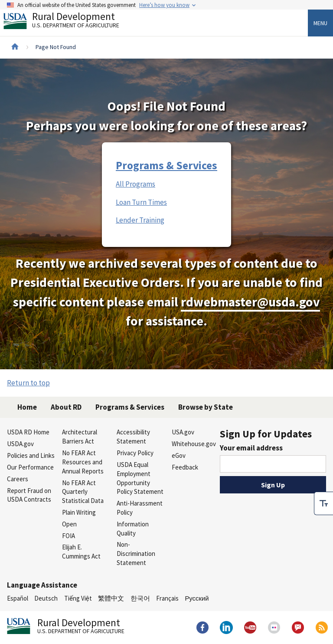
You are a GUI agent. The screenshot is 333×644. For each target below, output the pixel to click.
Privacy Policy (135, 453)
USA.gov (183, 432)
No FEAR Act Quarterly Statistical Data (83, 492)
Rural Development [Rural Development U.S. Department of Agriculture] (69, 22)
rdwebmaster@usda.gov (250, 302)
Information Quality (133, 529)
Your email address (251, 448)
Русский (197, 598)
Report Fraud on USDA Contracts (29, 495)
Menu (320, 23)
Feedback (185, 467)
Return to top (28, 383)
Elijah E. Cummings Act (81, 552)
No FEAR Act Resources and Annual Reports (83, 462)
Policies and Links (31, 455)
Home (27, 407)
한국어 (140, 598)
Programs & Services (166, 165)
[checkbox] (323, 503)
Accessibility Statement (133, 437)
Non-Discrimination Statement (136, 554)
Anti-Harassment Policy (140, 508)
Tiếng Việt (78, 598)
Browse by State (206, 407)
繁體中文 (111, 598)
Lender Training (140, 220)
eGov (179, 455)
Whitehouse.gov (194, 444)
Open (69, 524)
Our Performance (30, 467)
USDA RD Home (28, 432)
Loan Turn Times (141, 202)
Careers (18, 479)
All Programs (135, 184)
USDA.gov (20, 444)
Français (167, 598)
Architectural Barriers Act (80, 437)
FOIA (69, 536)
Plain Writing (79, 512)
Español (18, 598)
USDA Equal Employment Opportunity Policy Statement (140, 478)
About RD (66, 407)
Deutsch (46, 598)
